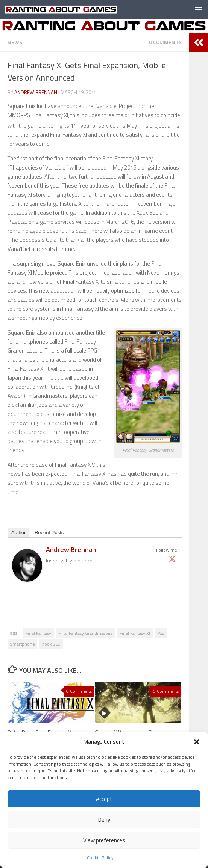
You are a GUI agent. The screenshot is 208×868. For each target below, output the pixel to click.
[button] (197, 742)
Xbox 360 (51, 644)
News (15, 42)
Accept (104, 799)
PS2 (161, 633)
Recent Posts (49, 533)
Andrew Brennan (36, 92)
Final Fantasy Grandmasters (85, 633)
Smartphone (22, 644)
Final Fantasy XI (135, 633)
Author (18, 533)
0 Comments (165, 42)
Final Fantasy (38, 633)
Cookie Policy (100, 858)
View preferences (104, 840)
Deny (104, 820)
